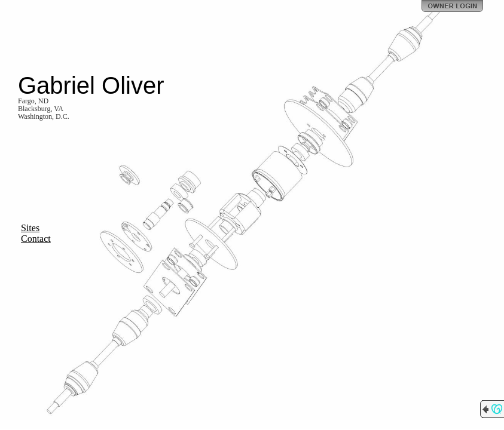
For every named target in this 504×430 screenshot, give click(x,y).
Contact (36, 239)
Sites (30, 228)
